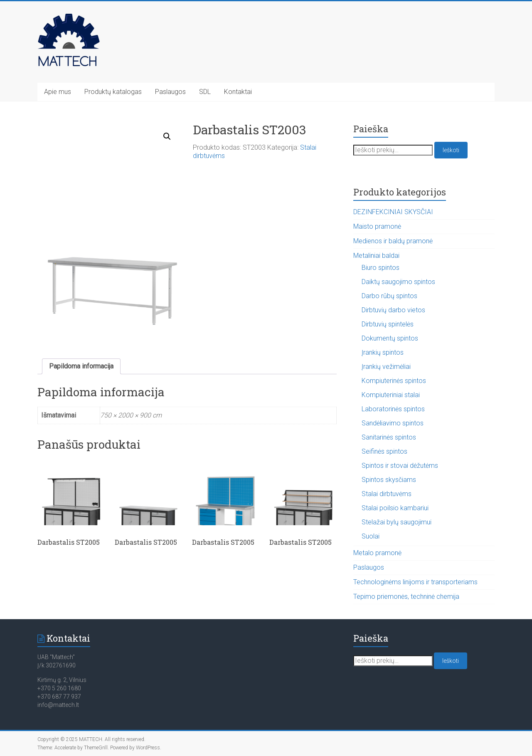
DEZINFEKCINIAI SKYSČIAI (393, 212)
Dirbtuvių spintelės (388, 324)
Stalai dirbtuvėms (387, 494)
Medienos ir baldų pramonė (393, 241)
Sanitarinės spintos (389, 437)
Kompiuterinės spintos (394, 381)
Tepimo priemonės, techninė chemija (406, 597)
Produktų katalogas (113, 92)
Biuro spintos (381, 268)
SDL (205, 92)
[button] (167, 136)
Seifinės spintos (384, 451)
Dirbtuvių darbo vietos (393, 310)
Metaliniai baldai (376, 256)
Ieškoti (451, 150)
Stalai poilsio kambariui (395, 508)
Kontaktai (238, 92)
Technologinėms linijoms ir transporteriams (415, 582)
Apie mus (58, 92)
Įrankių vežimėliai (386, 367)
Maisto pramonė (377, 226)
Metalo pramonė (377, 553)
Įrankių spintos (383, 352)
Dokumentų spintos (390, 338)
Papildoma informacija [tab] (81, 366)
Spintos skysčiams (389, 480)
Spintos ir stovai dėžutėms (400, 466)
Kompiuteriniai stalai (391, 395)
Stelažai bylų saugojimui (397, 522)
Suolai (371, 536)
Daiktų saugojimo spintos (398, 282)
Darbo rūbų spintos (389, 296)
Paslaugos (170, 92)
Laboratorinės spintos (393, 409)
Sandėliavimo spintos (393, 423)
